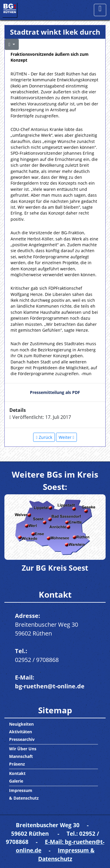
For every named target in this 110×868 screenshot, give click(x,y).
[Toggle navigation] (100, 10)
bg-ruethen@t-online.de (50, 686)
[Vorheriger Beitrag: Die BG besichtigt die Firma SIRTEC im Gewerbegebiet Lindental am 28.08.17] (44, 437)
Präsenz (17, 764)
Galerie (16, 781)
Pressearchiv (22, 739)
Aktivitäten (21, 732)
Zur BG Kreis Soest (55, 568)
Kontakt (17, 773)
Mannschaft (21, 756)
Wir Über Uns (23, 749)
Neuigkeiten (21, 724)
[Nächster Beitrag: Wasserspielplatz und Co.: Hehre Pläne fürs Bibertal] (66, 437)
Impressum (21, 790)
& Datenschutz (24, 798)
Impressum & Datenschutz (66, 854)
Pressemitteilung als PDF (55, 392)
